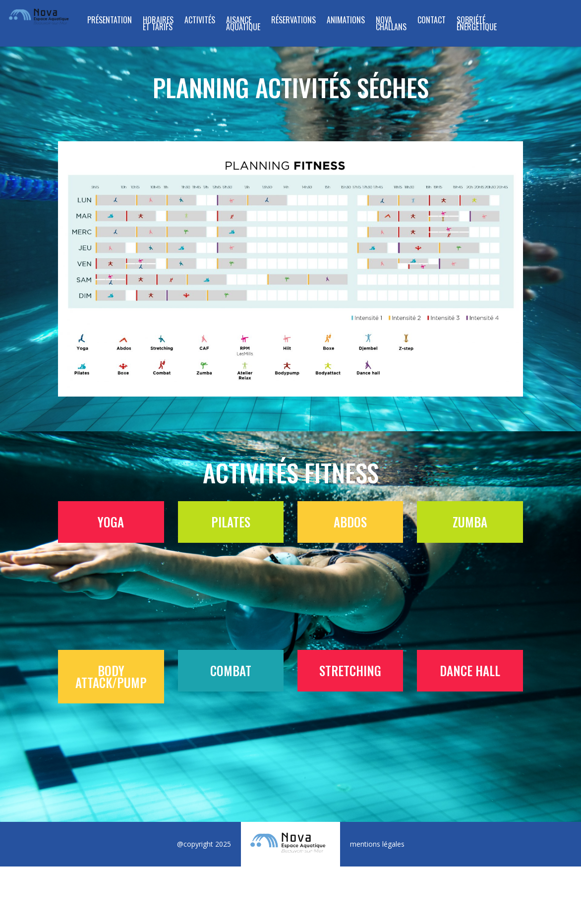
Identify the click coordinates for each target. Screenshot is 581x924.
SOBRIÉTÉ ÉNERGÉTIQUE (477, 25)
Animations (346, 21)
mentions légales (377, 844)
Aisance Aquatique (243, 25)
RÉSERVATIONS (293, 21)
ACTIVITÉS (200, 21)
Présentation (110, 21)
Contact (432, 21)
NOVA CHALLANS (391, 25)
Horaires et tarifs (158, 25)
